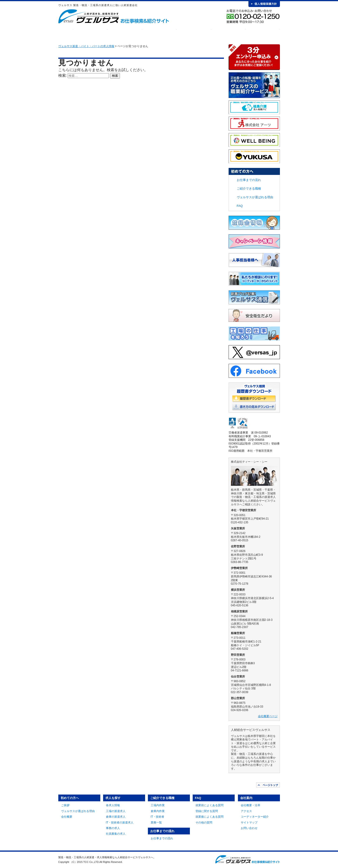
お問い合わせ (249, 828)
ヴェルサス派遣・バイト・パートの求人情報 (86, 46)
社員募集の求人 (116, 834)
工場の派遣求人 (116, 811)
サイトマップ (249, 823)
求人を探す (125, 33)
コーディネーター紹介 (255, 817)
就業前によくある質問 (209, 805)
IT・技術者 (158, 817)
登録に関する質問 (207, 811)
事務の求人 (113, 828)
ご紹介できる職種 (159, 33)
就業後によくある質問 (209, 817)
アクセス (246, 811)
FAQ (228, 33)
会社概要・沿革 (251, 805)
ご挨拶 (65, 805)
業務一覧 (156, 823)
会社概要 (67, 817)
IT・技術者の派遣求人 (120, 823)
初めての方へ (90, 33)
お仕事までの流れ (194, 33)
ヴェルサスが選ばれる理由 (255, 197)
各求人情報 (113, 805)
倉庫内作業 (158, 811)
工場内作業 (158, 805)
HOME (66, 33)
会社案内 (263, 33)
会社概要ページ (268, 716)
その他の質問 (204, 823)
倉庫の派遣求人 (116, 817)
